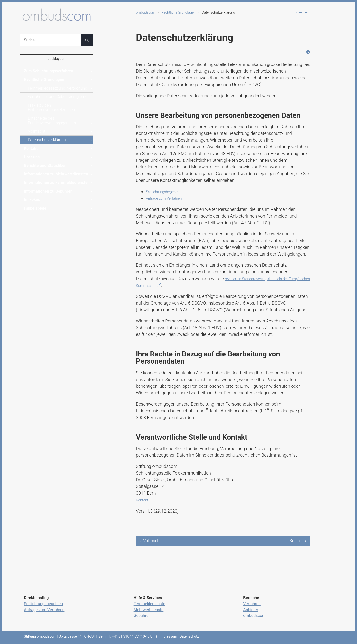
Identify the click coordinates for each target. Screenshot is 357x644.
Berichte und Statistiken (45, 166)
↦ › (308, 12)
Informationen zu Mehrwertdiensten (56, 174)
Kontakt (143, 500)
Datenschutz (189, 636)
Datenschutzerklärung (47, 140)
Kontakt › (298, 541)
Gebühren (142, 616)
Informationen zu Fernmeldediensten (57, 182)
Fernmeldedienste (149, 604)
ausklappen (57, 59)
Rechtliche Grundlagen (178, 12)
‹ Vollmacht (150, 541)
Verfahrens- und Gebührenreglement (59, 97)
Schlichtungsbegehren (167, 191)
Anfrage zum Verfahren (168, 198)
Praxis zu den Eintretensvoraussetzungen (51, 108)
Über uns (32, 157)
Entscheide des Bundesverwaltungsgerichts (52, 120)
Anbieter (251, 610)
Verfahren (252, 604)
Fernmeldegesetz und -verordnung (57, 88)
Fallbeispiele (35, 208)
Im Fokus (32, 200)
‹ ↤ (299, 12)
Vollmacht (37, 131)
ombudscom (146, 12)
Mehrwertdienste (149, 610)
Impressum (168, 636)
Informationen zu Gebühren (48, 191)
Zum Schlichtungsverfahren (48, 71)
